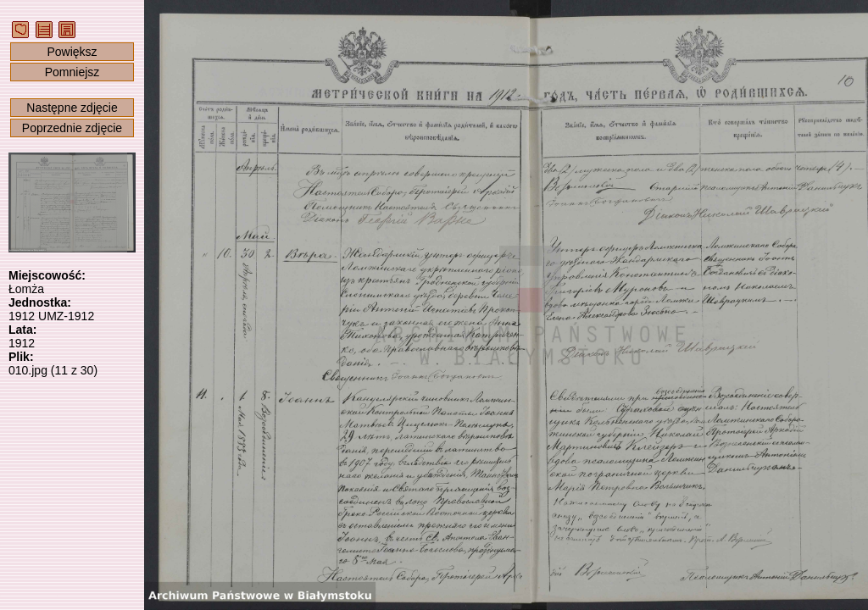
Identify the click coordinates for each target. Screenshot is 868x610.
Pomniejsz (72, 72)
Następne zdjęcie (72, 108)
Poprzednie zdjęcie (72, 128)
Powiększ (72, 52)
